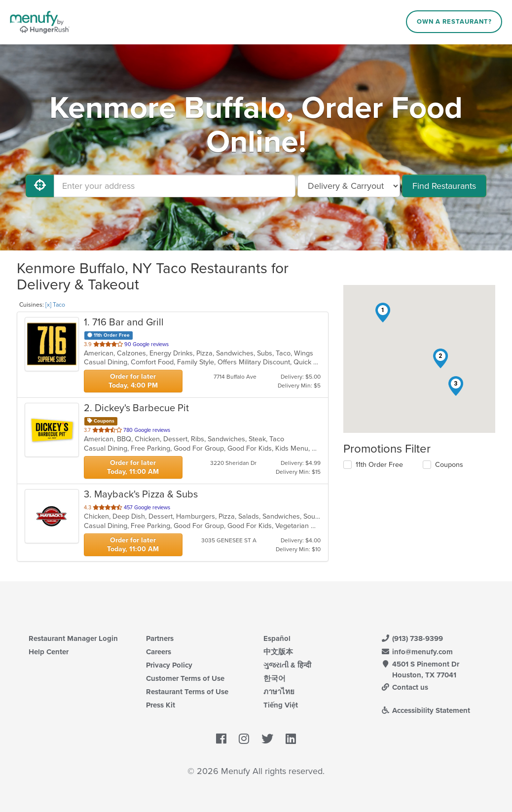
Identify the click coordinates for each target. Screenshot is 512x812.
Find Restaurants (444, 186)
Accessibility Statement (425, 710)
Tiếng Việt (281, 705)
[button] (383, 313)
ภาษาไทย (279, 692)
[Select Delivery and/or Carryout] (349, 186)
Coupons (449, 465)
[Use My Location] (40, 186)
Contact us (404, 687)
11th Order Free (379, 465)
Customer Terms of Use (185, 678)
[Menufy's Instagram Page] (244, 739)
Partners (160, 638)
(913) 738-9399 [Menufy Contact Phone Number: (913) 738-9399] (412, 638)
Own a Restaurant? (454, 22)
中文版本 (278, 652)
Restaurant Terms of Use (187, 692)
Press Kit (161, 705)
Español (277, 638)
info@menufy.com (417, 652)
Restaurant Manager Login (73, 638)
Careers (159, 652)
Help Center (49, 652)
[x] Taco (55, 305)
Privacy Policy (169, 665)
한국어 (274, 678)
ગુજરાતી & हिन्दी (287, 665)
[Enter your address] (175, 186)
